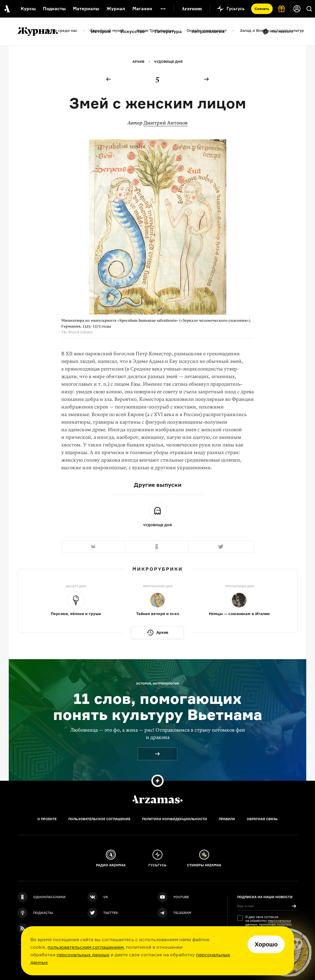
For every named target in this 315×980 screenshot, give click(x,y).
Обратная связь (262, 819)
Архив (138, 62)
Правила (227, 819)
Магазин (142, 9)
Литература (168, 31)
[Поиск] (309, 9)
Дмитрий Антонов (166, 123)
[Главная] (157, 799)
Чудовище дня (168, 62)
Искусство (133, 31)
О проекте (47, 819)
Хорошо (266, 944)
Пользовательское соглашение (99, 819)
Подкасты (54, 9)
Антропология (208, 31)
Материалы (86, 9)
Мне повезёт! (282, 32)
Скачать (262, 9)
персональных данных (83, 955)
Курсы (28, 9)
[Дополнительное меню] (163, 9)
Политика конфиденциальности (175, 819)
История (101, 31)
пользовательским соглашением (86, 947)
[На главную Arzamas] (7, 9)
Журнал (116, 9)
